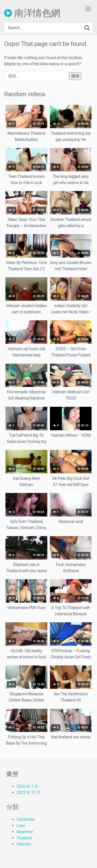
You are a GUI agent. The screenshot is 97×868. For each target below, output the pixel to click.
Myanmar (25, 832)
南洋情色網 (32, 13)
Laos (21, 826)
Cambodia (25, 819)
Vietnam (24, 844)
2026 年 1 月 (27, 786)
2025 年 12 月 (28, 793)
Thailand (24, 838)
